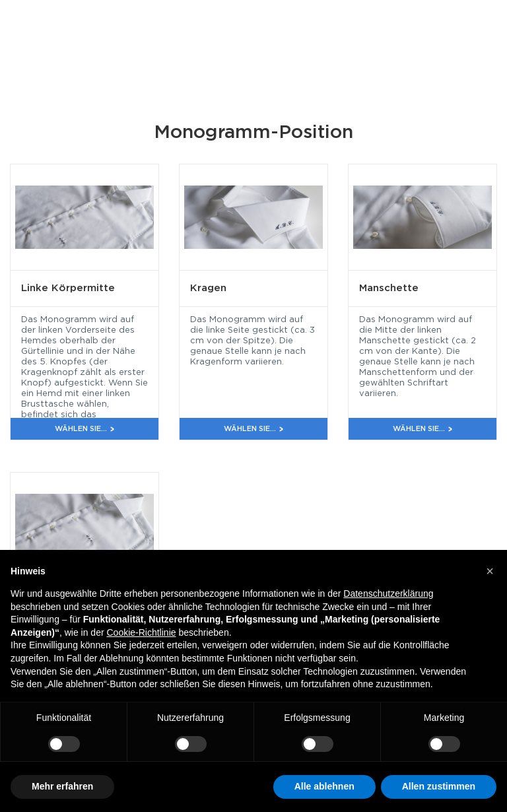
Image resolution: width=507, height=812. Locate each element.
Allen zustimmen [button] (439, 786)
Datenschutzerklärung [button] (388, 593)
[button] (490, 571)
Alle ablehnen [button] (324, 786)
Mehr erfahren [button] (62, 786)
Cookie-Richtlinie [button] (141, 632)
